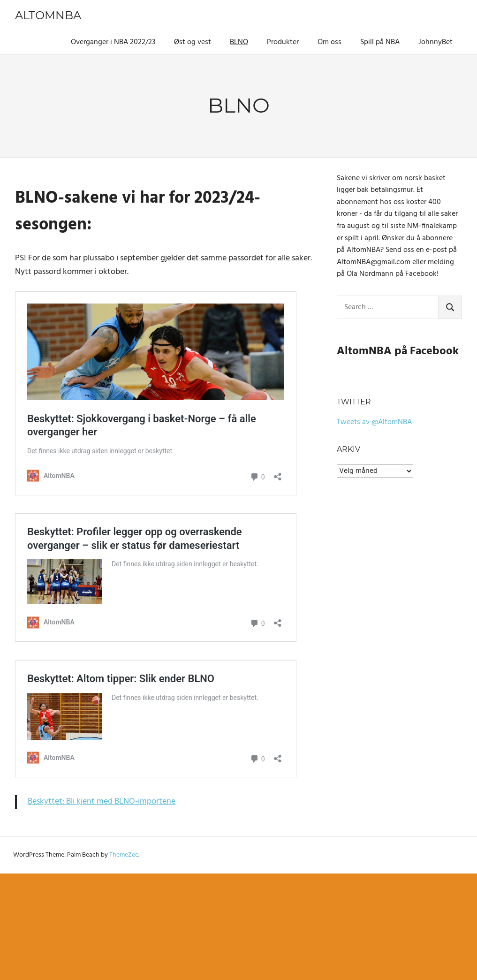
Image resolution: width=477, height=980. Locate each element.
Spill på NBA (380, 42)
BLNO (239, 42)
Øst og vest (193, 42)
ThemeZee (124, 855)
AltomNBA (48, 15)
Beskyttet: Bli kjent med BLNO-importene (102, 801)
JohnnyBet (435, 42)
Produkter (283, 42)
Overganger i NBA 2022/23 (113, 42)
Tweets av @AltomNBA (374, 422)
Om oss (329, 42)
